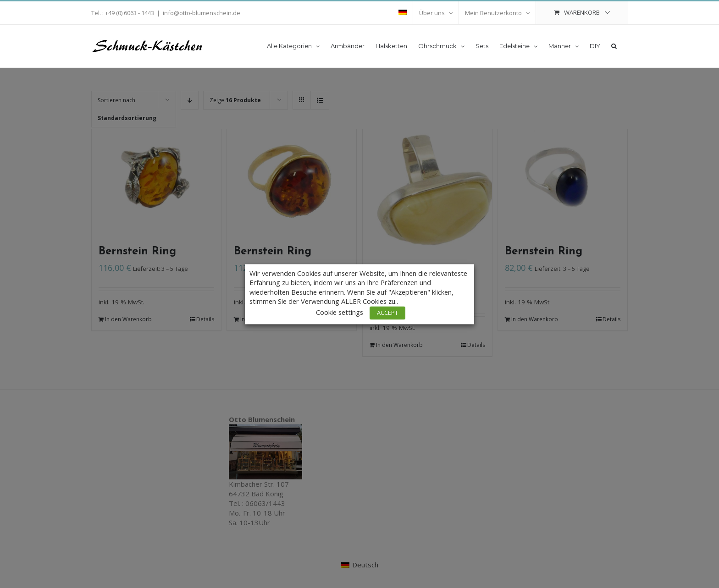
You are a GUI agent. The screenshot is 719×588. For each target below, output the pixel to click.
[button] (614, 45)
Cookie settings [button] (340, 312)
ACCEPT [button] (387, 313)
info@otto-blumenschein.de (202, 13)
